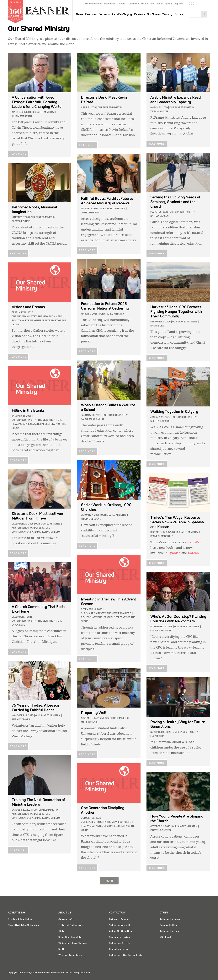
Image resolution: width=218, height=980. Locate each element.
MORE (109, 881)
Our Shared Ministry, (24, 317)
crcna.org (205, 3)
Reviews (139, 14)
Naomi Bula (157, 326)
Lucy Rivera (157, 736)
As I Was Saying (122, 14)
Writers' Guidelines (70, 955)
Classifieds (133, 4)
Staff (61, 949)
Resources (110, 4)
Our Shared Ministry (160, 14)
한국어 (169, 4)
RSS (194, 4)
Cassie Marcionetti (92, 419)
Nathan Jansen (159, 216)
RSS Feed (165, 937)
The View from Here (50, 317)
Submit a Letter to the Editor (126, 955)
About (160, 4)
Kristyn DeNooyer (92, 519)
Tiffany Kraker (160, 112)
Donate (121, 4)
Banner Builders (170, 925)
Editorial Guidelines (71, 925)
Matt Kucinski (89, 722)
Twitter (192, 4)
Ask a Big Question (121, 931)
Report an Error (119, 949)
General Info (66, 919)
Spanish (175, 553)
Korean (193, 553)
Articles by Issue (170, 919)
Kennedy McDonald (162, 536)
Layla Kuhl (18, 625)
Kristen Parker (160, 421)
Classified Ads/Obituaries (23, 925)
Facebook (190, 4)
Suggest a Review (120, 937)
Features (91, 14)
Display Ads (148, 4)
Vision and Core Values (73, 943)
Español (179, 4)
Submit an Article (120, 943)
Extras (179, 14)
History (63, 931)
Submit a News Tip (120, 925)
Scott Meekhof (21, 221)
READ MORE (18, 154)
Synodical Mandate (70, 937)
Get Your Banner (93, 4)
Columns (104, 14)
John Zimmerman (22, 116)
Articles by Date (169, 931)
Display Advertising (20, 919)
